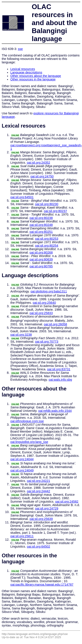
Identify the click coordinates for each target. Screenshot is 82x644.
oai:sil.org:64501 (22, 197)
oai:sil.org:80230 (47, 204)
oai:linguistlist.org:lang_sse (29, 442)
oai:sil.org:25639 (41, 519)
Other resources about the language (36, 76)
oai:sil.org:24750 (42, 176)
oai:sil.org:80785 (41, 266)
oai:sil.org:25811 (22, 536)
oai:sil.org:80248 (41, 225)
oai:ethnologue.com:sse (27, 421)
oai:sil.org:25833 (41, 313)
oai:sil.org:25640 (44, 303)
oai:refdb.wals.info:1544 (55, 411)
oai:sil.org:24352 (39, 163)
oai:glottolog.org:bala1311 (49, 291)
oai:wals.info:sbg (60, 380)
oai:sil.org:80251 (41, 232)
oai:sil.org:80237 (55, 211)
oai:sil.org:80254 (47, 246)
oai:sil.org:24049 (22, 470)
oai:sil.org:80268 (41, 252)
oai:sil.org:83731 (59, 369)
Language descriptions (26, 72)
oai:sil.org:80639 (41, 259)
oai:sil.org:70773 (47, 342)
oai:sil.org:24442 (39, 491)
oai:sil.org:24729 (47, 508)
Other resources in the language (33, 79)
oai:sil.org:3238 (21, 335)
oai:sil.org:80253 (47, 239)
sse (20, 49)
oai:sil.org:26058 (55, 324)
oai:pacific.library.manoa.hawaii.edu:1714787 (42, 585)
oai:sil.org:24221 (39, 481)
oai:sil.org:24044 (22, 459)
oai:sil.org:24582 (67, 502)
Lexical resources (23, 69)
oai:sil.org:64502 (39, 547)
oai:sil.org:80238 (41, 218)
